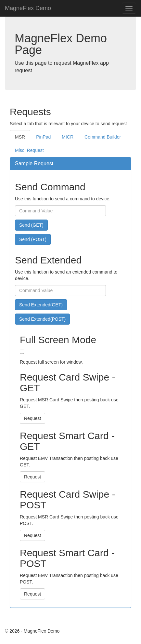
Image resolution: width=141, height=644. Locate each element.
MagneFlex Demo (28, 8)
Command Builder (103, 137)
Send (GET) (31, 225)
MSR (20, 137)
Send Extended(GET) (41, 305)
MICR (68, 137)
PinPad (43, 137)
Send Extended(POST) (42, 319)
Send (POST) (33, 239)
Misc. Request (29, 150)
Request (32, 418)
